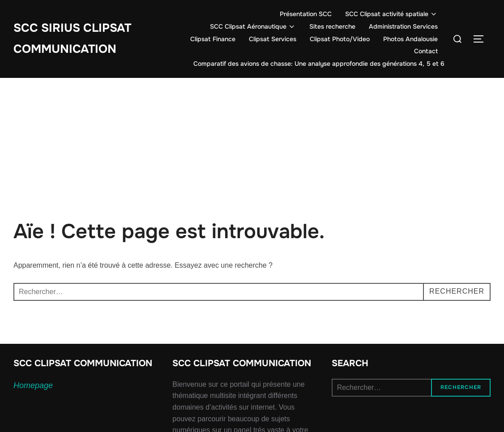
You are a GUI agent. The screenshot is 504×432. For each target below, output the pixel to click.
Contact (426, 51)
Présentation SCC (306, 14)
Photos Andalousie (410, 39)
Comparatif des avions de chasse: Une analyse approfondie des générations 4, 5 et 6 (319, 64)
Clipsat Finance (213, 39)
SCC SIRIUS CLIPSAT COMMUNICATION (72, 38)
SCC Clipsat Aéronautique (253, 26)
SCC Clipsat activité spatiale (392, 14)
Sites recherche (332, 26)
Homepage (33, 385)
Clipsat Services (273, 39)
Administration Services (403, 26)
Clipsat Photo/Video (340, 39)
